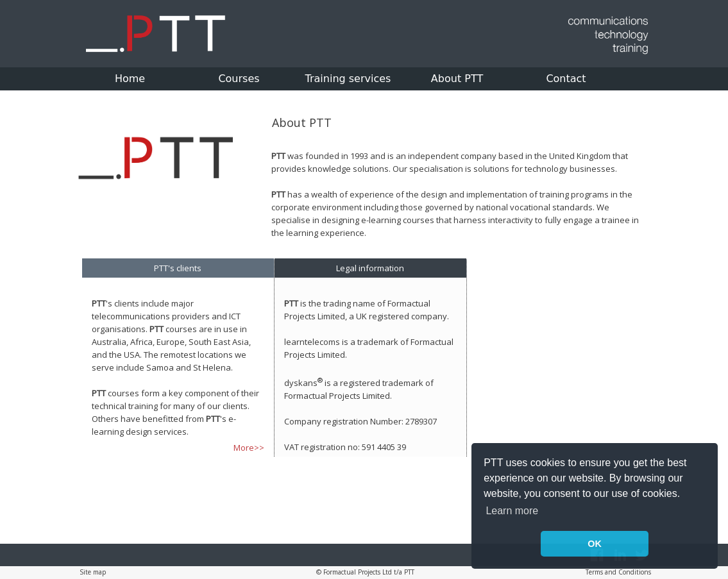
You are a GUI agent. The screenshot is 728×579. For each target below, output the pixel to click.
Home (130, 79)
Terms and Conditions (618, 572)
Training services (348, 79)
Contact (566, 79)
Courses (239, 79)
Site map (93, 572)
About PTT (457, 79)
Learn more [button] (512, 511)
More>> (249, 448)
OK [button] (595, 544)
